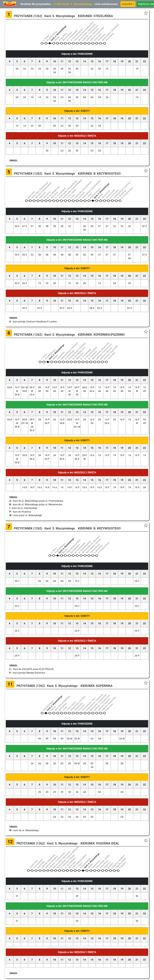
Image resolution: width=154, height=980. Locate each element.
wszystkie (127, 4)
